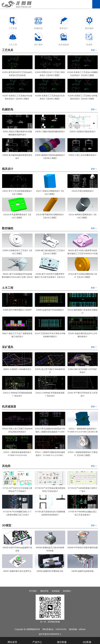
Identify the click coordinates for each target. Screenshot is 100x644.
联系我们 (67, 591)
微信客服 (62, 641)
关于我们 (33, 591)
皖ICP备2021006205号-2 (50, 634)
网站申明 (44, 591)
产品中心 (37, 641)
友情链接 (56, 591)
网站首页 (12, 641)
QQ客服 (87, 641)
